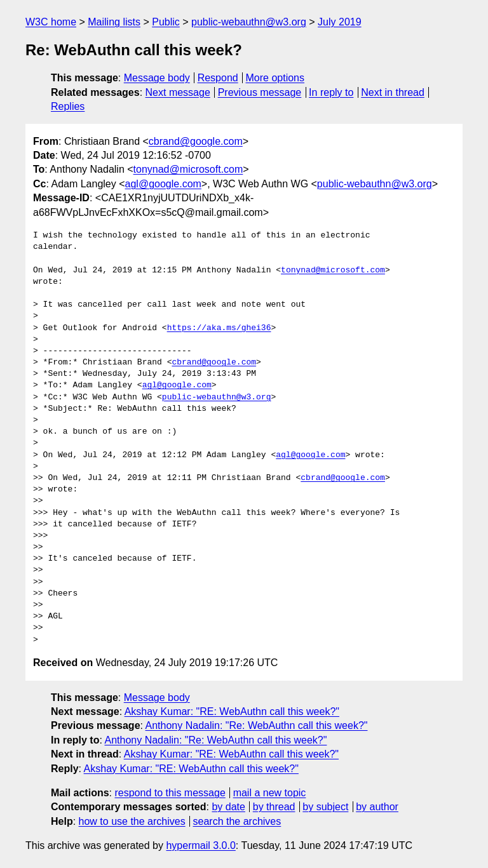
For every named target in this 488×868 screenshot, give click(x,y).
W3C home (51, 22)
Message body (157, 78)
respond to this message (170, 793)
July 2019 (340, 22)
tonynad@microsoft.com (188, 169)
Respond (218, 78)
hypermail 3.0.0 (200, 845)
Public (166, 22)
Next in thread (393, 92)
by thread (274, 807)
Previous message (260, 92)
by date (228, 807)
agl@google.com (163, 184)
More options (275, 78)
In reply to (331, 92)
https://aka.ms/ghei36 (219, 328)
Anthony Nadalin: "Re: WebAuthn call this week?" (257, 725)
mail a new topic (270, 793)
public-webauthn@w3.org (249, 22)
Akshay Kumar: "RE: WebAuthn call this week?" (232, 711)
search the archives (237, 821)
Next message (178, 92)
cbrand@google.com (196, 141)
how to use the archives (132, 821)
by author (377, 807)
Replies (68, 106)
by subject (325, 807)
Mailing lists (114, 22)
